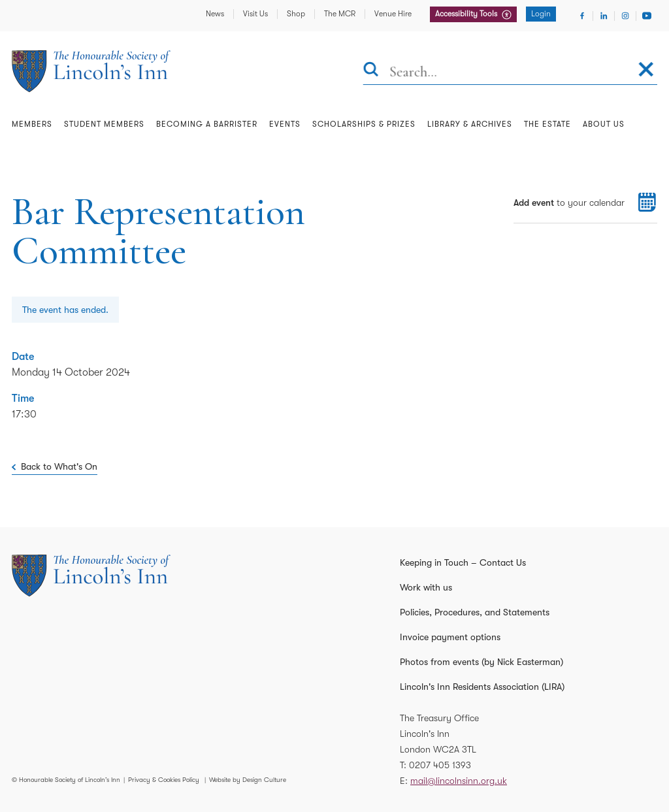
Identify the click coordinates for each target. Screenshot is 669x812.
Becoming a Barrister (207, 124)
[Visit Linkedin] (604, 16)
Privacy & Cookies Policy (164, 780)
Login (541, 14)
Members (32, 124)
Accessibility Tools (467, 14)
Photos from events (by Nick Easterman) (481, 662)
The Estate (547, 124)
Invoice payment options (450, 637)
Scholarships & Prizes (364, 124)
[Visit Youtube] (647, 16)
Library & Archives (470, 124)
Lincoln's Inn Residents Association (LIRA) (482, 687)
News (215, 14)
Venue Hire (393, 14)
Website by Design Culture (248, 780)
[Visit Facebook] (582, 16)
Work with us (426, 587)
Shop (296, 14)
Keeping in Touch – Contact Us (463, 562)
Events (285, 124)
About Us (604, 124)
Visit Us (255, 14)
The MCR (340, 14)
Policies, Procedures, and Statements (475, 612)
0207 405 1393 (440, 765)
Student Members (104, 124)
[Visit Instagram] (625, 16)
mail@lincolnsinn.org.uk (459, 781)
